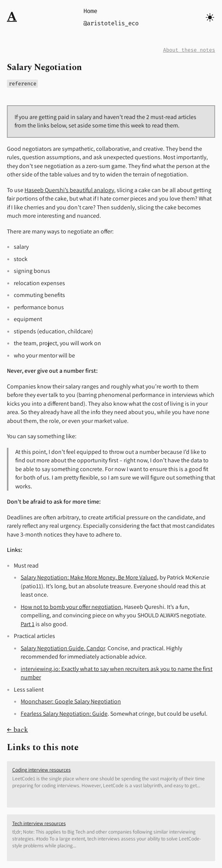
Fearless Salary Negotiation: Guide (64, 714)
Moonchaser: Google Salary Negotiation (71, 701)
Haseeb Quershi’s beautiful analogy (69, 190)
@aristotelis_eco (111, 23)
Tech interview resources (39, 823)
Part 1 (28, 624)
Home (90, 11)
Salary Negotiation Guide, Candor (63, 648)
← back (17, 730)
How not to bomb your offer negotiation (71, 607)
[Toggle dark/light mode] (210, 17)
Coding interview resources (42, 770)
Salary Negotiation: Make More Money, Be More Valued (89, 577)
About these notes (189, 50)
